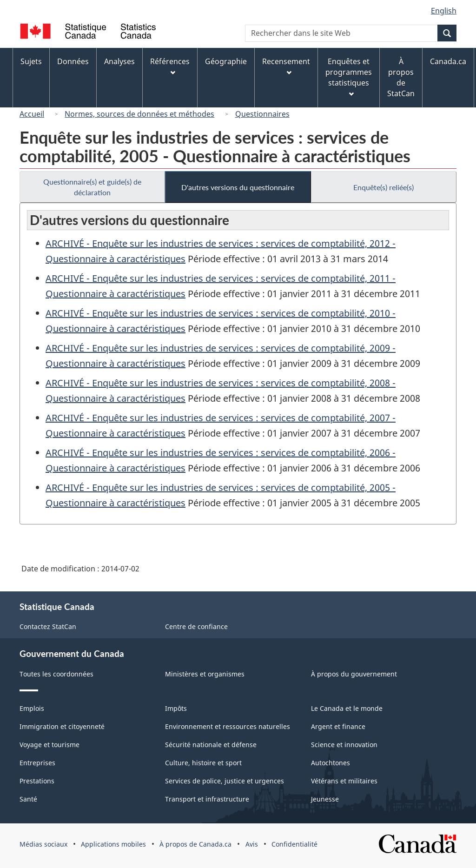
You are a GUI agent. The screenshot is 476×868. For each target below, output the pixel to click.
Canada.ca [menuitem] (448, 61)
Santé (28, 799)
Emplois (32, 708)
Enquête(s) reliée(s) (383, 187)
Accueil (32, 114)
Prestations (37, 781)
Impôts (176, 708)
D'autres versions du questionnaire (238, 187)
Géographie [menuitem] (226, 61)
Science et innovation (344, 745)
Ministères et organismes (205, 674)
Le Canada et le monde (347, 708)
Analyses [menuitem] (119, 61)
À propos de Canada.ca (195, 844)
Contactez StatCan (48, 626)
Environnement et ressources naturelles (228, 726)
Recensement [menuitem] (286, 66)
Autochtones (331, 763)
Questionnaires (262, 114)
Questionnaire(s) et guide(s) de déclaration (92, 187)
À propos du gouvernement (354, 674)
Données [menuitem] (73, 61)
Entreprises (37, 763)
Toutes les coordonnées (56, 674)
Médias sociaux (43, 844)
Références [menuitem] (170, 66)
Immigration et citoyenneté (62, 726)
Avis (252, 844)
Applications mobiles (113, 844)
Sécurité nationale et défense (211, 745)
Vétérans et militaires (344, 781)
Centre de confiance (196, 626)
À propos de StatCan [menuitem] (401, 77)
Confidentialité (294, 844)
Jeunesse (325, 799)
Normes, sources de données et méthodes (139, 114)
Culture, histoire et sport (203, 763)
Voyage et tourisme (50, 745)
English (444, 11)
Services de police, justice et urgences (225, 781)
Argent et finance (338, 726)
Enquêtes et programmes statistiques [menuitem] (349, 76)
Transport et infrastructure (207, 799)
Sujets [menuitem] (31, 61)
